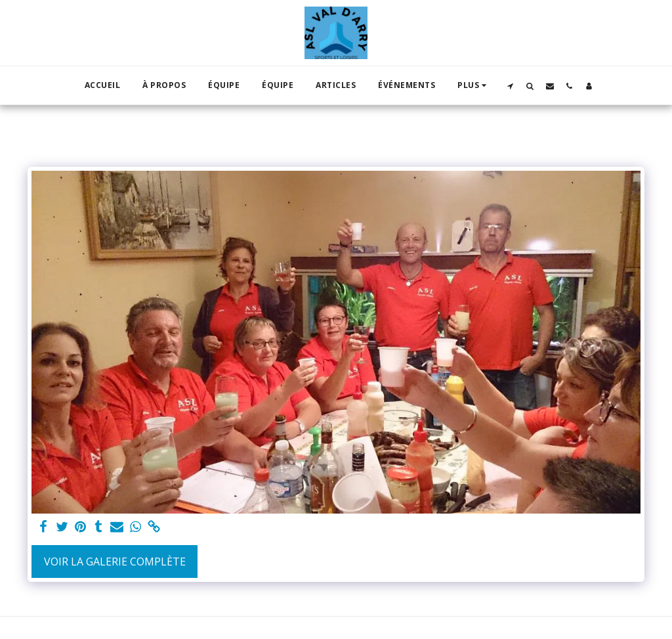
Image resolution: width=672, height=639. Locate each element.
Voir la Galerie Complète (115, 562)
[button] (511, 86)
